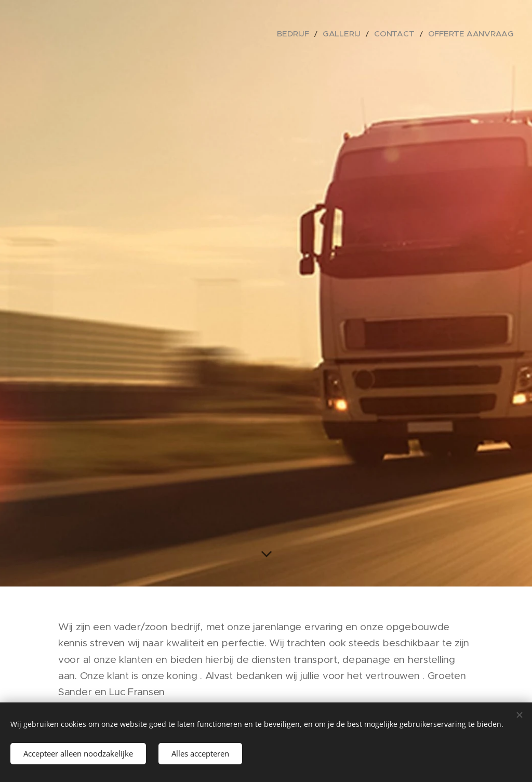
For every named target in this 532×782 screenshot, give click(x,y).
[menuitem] (321, 34)
